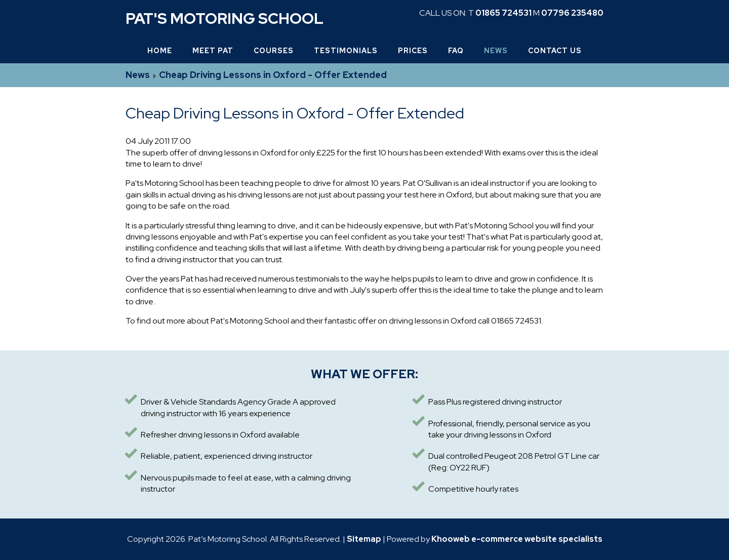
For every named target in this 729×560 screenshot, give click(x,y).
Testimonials (346, 51)
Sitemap (364, 539)
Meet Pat (213, 51)
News (496, 51)
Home (160, 51)
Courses (274, 51)
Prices (413, 51)
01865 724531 (503, 13)
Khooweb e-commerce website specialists (517, 539)
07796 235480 (572, 13)
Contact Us (555, 51)
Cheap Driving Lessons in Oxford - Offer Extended (273, 75)
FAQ (456, 51)
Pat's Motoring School (225, 18)
